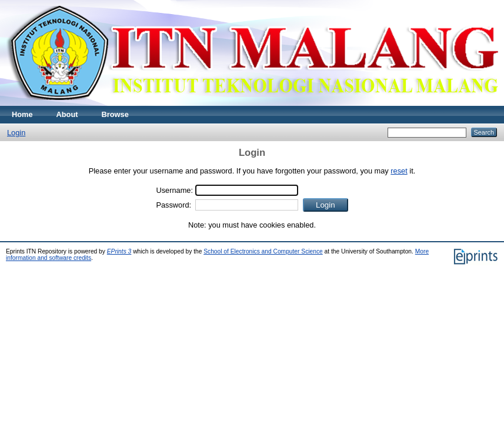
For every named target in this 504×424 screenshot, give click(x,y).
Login (16, 133)
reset (399, 171)
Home (22, 114)
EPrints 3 (119, 251)
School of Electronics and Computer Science (263, 251)
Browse (115, 114)
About (67, 114)
